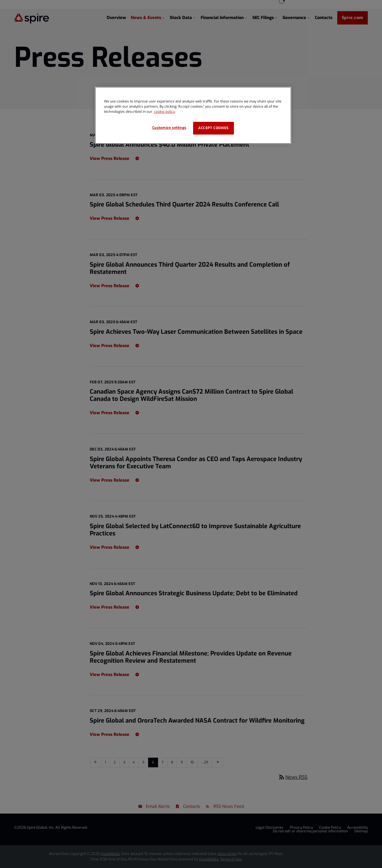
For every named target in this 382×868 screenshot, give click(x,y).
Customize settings (169, 128)
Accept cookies (214, 128)
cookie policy (164, 112)
